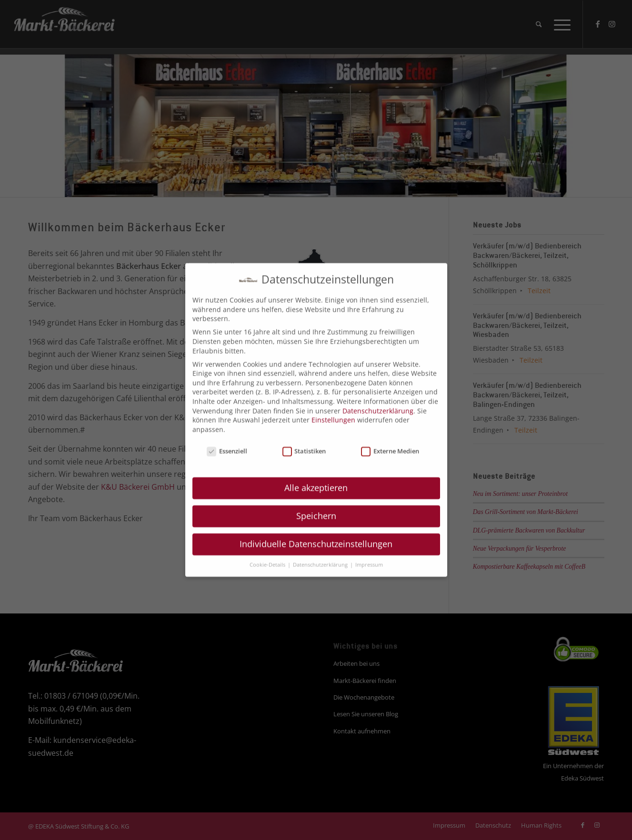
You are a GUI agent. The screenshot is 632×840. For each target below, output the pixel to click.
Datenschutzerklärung (378, 403)
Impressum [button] (369, 557)
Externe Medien (390, 444)
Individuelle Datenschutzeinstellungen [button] (316, 536)
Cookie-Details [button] (268, 557)
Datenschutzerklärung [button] (321, 557)
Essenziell (227, 444)
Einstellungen (333, 412)
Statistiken (304, 444)
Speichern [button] (316, 508)
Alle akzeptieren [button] (316, 480)
